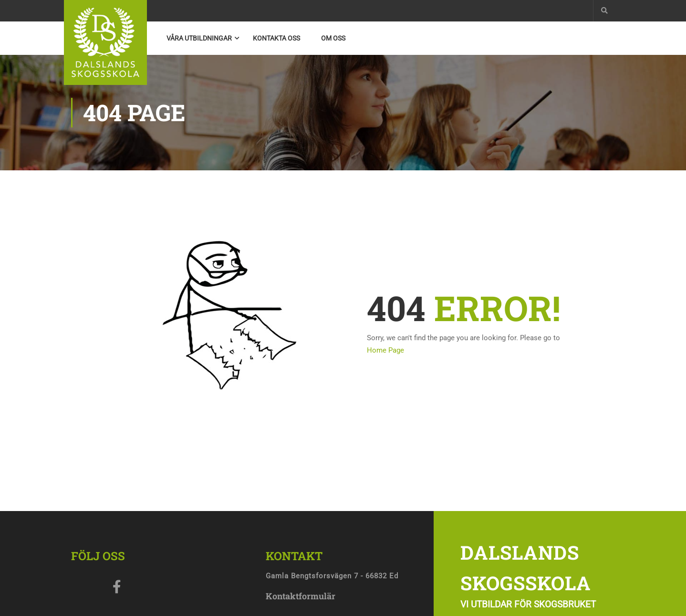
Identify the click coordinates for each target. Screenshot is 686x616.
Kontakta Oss (276, 38)
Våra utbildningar (199, 38)
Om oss (333, 38)
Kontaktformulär (301, 596)
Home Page (385, 350)
